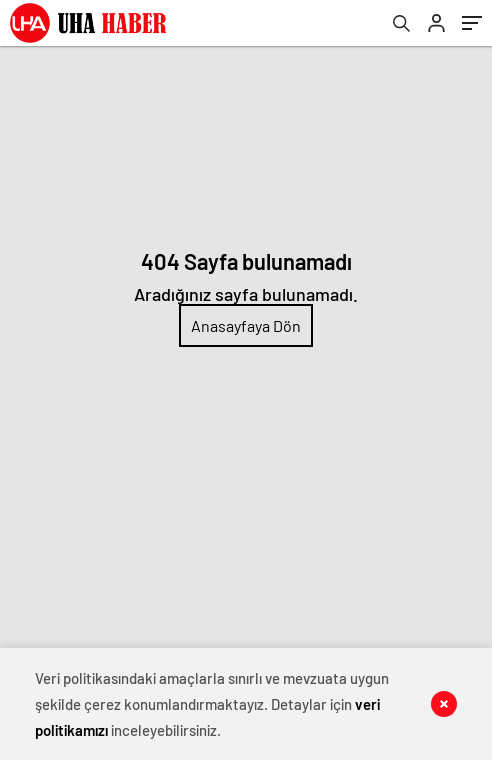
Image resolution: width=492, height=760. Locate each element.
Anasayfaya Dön (246, 325)
